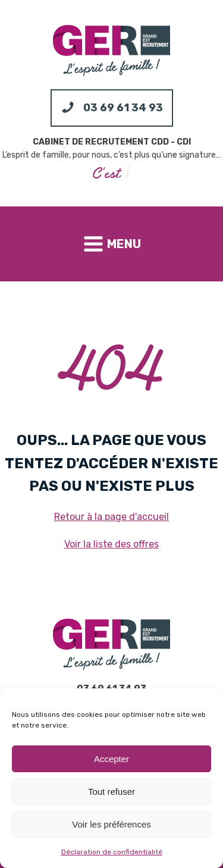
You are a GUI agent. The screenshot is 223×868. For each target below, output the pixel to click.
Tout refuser (111, 792)
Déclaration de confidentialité (112, 852)
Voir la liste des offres (111, 544)
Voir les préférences (111, 824)
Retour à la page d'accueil (111, 517)
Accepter (111, 759)
